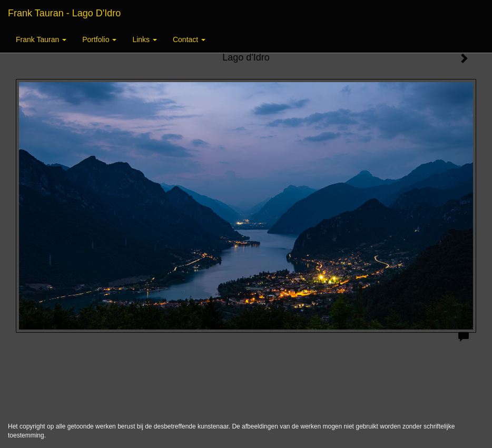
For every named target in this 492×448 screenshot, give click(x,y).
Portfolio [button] (99, 39)
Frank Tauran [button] (41, 39)
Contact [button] (189, 39)
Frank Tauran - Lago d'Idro (64, 13)
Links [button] (145, 39)
